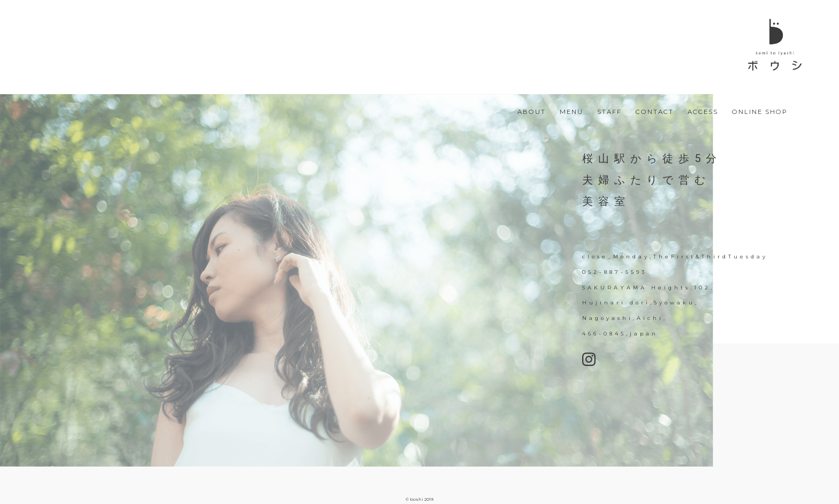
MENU (571, 112)
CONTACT (655, 112)
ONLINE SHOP (760, 112)
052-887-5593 (615, 272)
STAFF (609, 112)
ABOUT (532, 112)
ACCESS (703, 112)
